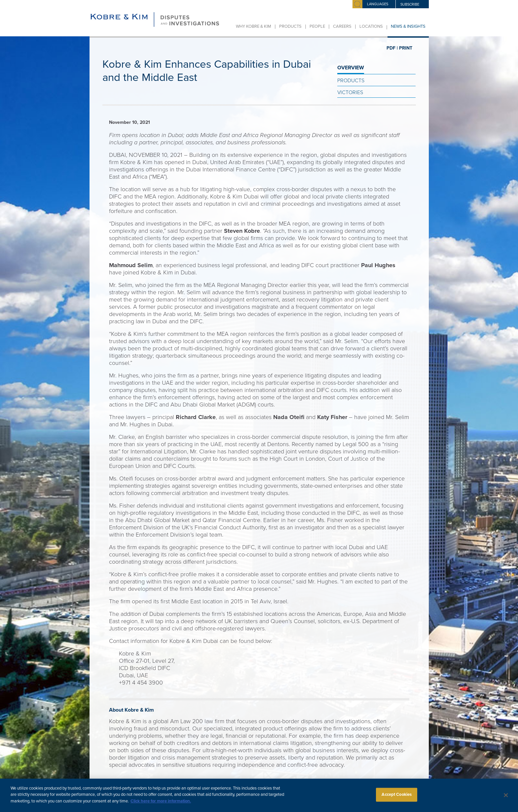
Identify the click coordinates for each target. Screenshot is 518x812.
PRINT (406, 48)
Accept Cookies (397, 799)
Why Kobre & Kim (254, 26)
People (317, 26)
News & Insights (408, 26)
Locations (371, 26)
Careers (342, 26)
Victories (350, 92)
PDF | (392, 48)
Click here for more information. (161, 805)
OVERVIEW (351, 68)
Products (290, 26)
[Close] (506, 799)
